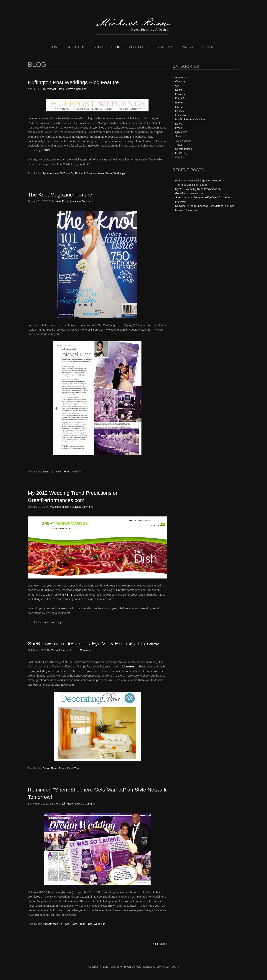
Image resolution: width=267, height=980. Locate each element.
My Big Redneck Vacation (81, 173)
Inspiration (181, 115)
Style (89, 924)
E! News (64, 924)
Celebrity (180, 81)
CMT (62, 173)
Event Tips (49, 472)
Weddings (119, 173)
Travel (179, 145)
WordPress (163, 967)
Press (109, 173)
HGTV (179, 107)
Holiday (180, 111)
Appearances (50, 173)
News (101, 173)
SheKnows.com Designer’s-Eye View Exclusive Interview (93, 644)
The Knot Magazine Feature (60, 195)
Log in (175, 967)
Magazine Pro (118, 967)
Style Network (183, 141)
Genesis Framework (143, 967)
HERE (45, 150)
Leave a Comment (77, 89)
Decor (46, 768)
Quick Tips (73, 768)
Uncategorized (184, 149)
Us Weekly (181, 153)
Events (179, 103)
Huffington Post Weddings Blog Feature (73, 82)
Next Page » (160, 944)
